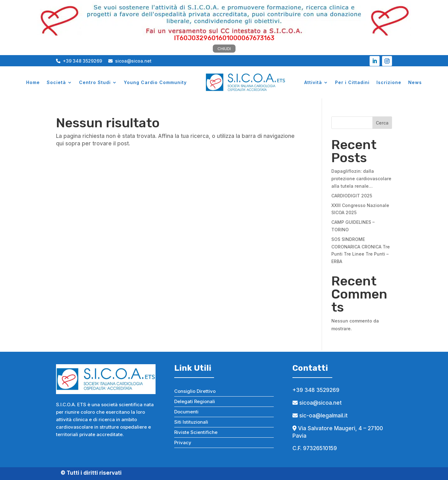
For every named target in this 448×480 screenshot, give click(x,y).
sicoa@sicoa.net (130, 61)
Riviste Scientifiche (196, 432)
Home (33, 82)
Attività (313, 82)
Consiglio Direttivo (195, 391)
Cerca (382, 123)
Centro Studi (95, 82)
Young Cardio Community (155, 82)
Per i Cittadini (352, 82)
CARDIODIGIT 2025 (352, 196)
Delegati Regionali (195, 401)
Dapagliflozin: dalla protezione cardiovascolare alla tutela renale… (361, 179)
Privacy (183, 442)
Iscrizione (389, 82)
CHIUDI (224, 49)
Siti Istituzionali (191, 422)
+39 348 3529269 (79, 61)
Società (56, 82)
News (415, 82)
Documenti (186, 412)
